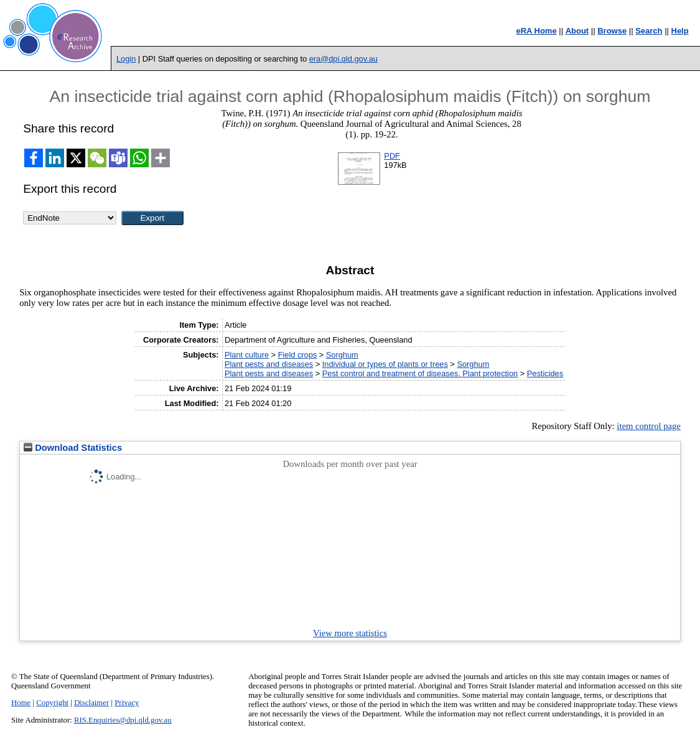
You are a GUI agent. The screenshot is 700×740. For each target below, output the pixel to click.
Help (680, 31)
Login (126, 59)
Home (21, 703)
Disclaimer (91, 703)
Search (649, 31)
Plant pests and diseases (269, 364)
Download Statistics (73, 448)
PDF (392, 156)
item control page (649, 426)
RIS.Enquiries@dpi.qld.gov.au (123, 720)
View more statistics (350, 633)
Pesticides (545, 373)
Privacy (127, 703)
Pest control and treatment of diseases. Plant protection (420, 373)
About (577, 31)
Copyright (52, 703)
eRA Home (536, 31)
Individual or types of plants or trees (385, 364)
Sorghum (342, 355)
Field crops (298, 355)
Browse (612, 31)
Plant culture (247, 355)
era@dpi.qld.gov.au (343, 59)
